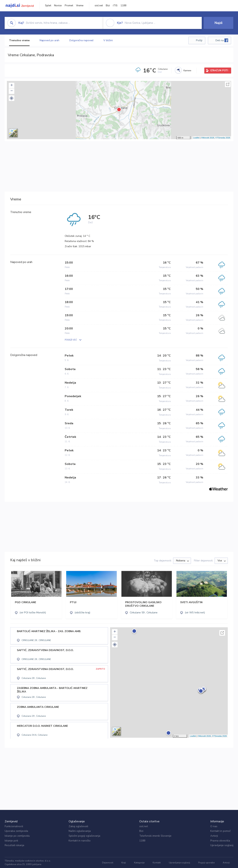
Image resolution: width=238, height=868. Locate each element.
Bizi (108, 6)
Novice (58, 6)
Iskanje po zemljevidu (17, 836)
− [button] (12, 91)
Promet (69, 6)
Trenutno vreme (19, 40)
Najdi (218, 23)
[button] (12, 98)
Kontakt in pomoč (220, 831)
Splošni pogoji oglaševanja (84, 836)
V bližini (108, 40)
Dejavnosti (108, 863)
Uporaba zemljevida (16, 831)
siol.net (99, 6)
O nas (214, 826)
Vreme (80, 6)
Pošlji (199, 40)
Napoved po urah (50, 40)
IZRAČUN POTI (219, 71)
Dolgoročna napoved (81, 40)
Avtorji (214, 836)
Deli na (222, 40)
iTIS (115, 6)
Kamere (187, 71)
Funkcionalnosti (14, 826)
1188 (123, 6)
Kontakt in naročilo (80, 841)
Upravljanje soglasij (222, 845)
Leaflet (196, 138)
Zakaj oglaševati (78, 826)
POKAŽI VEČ (71, 340)
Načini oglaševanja (80, 831)
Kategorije (139, 863)
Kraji (124, 863)
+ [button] (12, 86)
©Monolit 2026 (208, 138)
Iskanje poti (11, 841)
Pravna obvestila (220, 841)
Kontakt (157, 863)
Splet (48, 6)
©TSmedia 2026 (223, 138)
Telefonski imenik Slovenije (155, 836)
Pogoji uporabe (206, 863)
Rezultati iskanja (14, 845)
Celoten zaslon (228, 84)
